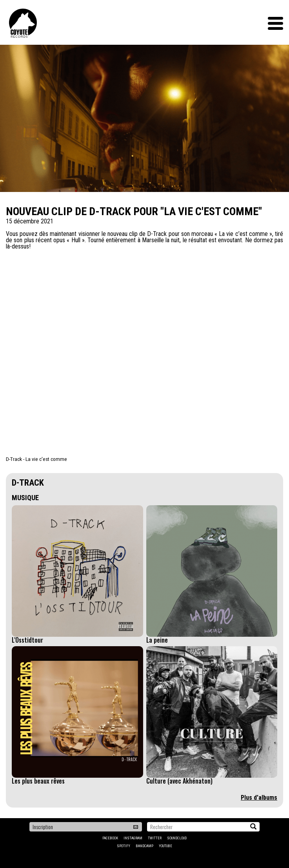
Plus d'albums (259, 798)
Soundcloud (177, 838)
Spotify (124, 846)
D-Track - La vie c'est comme (36, 459)
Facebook (110, 838)
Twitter (155, 838)
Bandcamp (144, 846)
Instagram (133, 838)
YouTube (165, 846)
